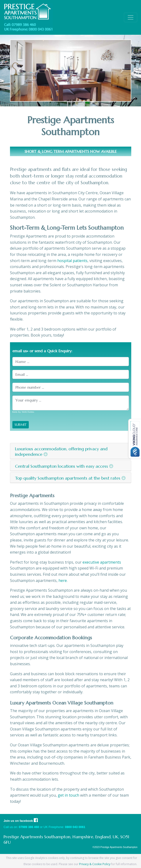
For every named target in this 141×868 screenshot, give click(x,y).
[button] (19, 71)
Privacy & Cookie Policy (95, 864)
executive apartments (102, 562)
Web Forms (28, 412)
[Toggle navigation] (131, 17)
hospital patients (72, 261)
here (63, 580)
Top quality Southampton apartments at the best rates (70, 478)
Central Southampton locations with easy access (64, 466)
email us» (20, 351)
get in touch (68, 795)
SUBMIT (21, 425)
